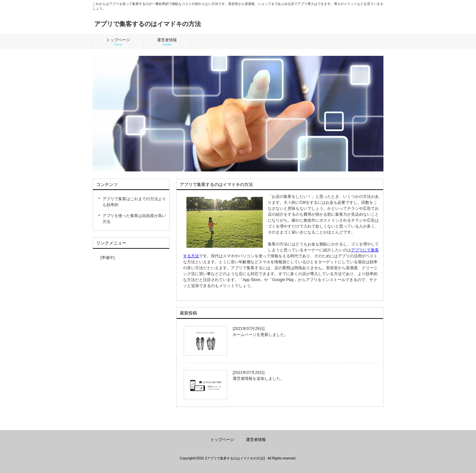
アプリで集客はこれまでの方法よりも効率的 (134, 202)
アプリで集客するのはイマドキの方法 (148, 24)
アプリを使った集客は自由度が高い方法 (134, 219)
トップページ (222, 440)
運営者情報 (256, 440)
